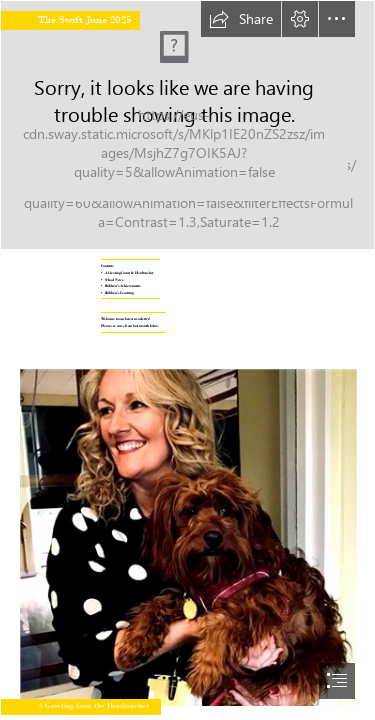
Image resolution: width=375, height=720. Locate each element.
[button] (241, 19)
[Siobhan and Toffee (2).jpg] (187, 529)
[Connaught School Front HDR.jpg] (187, 125)
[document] (187, 360)
